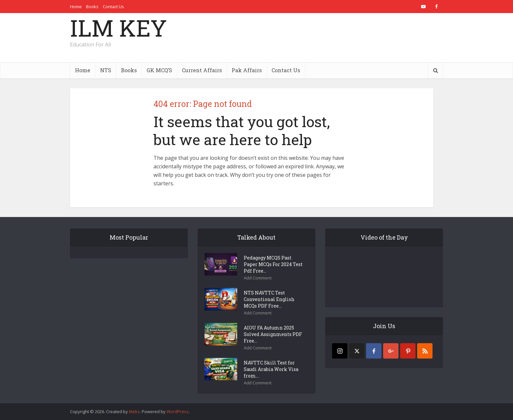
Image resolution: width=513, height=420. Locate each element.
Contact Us (113, 7)
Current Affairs (202, 70)
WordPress (178, 412)
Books (92, 7)
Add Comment (258, 278)
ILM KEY (118, 28)
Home (76, 7)
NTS (106, 70)
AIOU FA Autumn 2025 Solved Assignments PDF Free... (273, 334)
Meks (134, 412)
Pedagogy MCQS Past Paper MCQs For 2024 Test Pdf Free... (273, 264)
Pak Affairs (247, 70)
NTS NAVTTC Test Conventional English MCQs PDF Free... (269, 299)
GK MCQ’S (159, 70)
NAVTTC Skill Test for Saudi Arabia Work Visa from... (271, 369)
